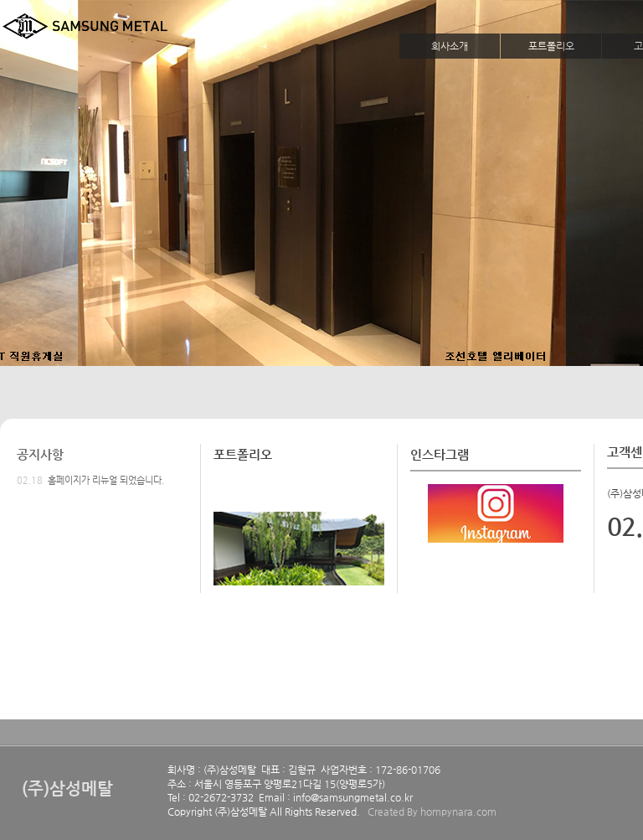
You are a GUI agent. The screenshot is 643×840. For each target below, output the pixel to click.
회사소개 (450, 46)
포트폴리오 (551, 46)
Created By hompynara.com (432, 812)
